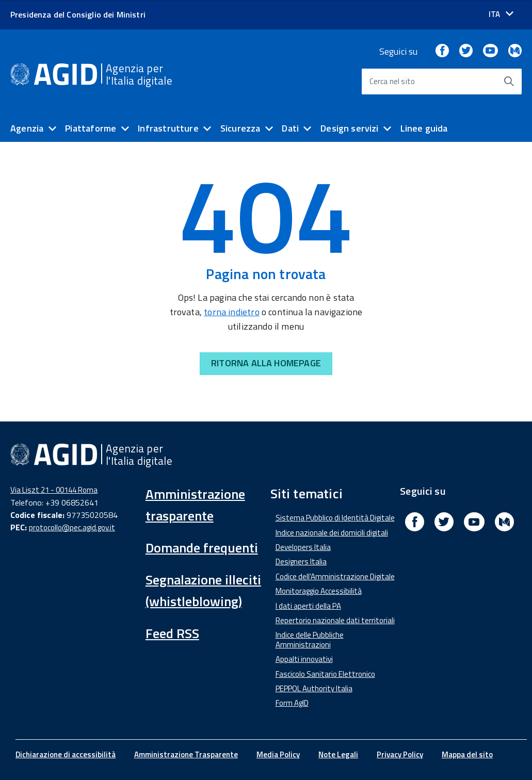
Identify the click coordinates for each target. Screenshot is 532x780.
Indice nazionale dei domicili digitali (332, 533)
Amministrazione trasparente (195, 505)
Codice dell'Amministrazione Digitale (335, 576)
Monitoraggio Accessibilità (319, 591)
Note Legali (338, 754)
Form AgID (292, 703)
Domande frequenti (202, 548)
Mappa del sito (467, 754)
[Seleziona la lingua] (501, 14)
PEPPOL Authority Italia (314, 688)
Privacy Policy (400, 754)
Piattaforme (91, 128)
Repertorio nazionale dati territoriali (335, 620)
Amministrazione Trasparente (186, 754)
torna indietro (232, 312)
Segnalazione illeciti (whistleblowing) (203, 590)
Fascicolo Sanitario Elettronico (325, 674)
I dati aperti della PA (308, 606)
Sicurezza (240, 128)
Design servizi (350, 128)
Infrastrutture (168, 128)
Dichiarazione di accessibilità (66, 754)
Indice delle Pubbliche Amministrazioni (310, 639)
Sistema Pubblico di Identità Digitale (335, 518)
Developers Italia (303, 547)
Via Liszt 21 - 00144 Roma (54, 490)
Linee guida (424, 128)
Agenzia (27, 128)
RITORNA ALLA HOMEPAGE (266, 363)
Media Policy (278, 754)
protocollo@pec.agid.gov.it (72, 527)
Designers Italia (301, 562)
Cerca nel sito (392, 81)
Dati (290, 128)
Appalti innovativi (304, 659)
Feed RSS (172, 633)
